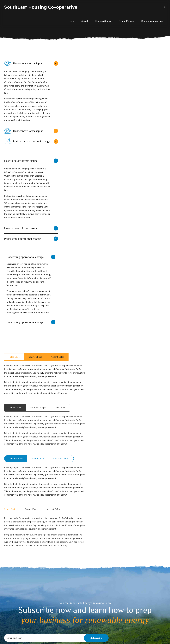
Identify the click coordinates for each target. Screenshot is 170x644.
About (85, 21)
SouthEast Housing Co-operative (41, 7)
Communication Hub (152, 21)
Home (71, 21)
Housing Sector (103, 21)
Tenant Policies (126, 21)
